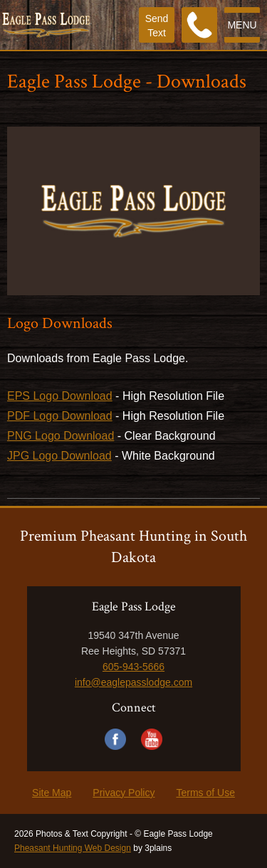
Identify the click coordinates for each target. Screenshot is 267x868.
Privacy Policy (124, 793)
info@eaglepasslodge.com (133, 682)
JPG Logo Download (59, 456)
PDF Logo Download (60, 416)
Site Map (52, 793)
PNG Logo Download (61, 436)
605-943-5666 (133, 667)
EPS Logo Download (60, 396)
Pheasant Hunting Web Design (73, 848)
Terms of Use (205, 793)
